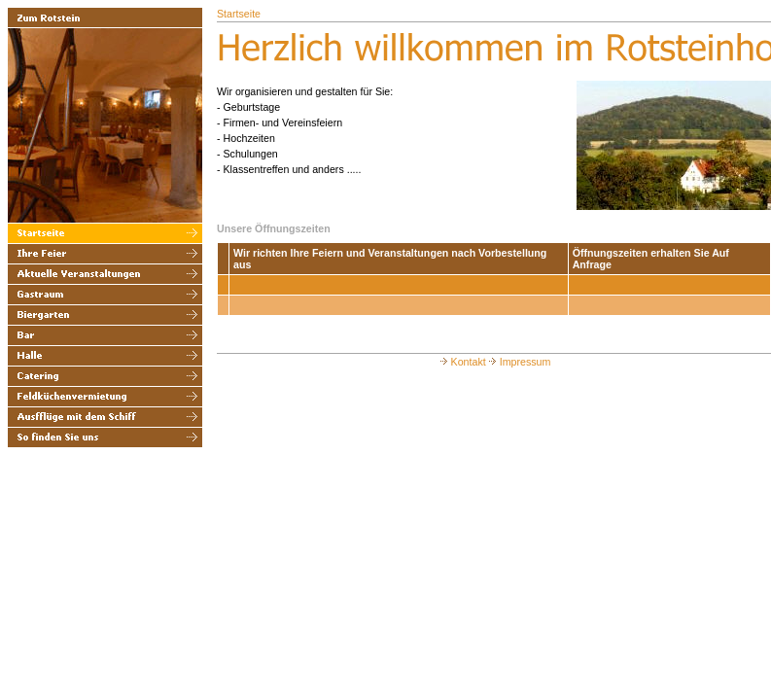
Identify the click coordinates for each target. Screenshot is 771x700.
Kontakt (462, 362)
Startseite (239, 14)
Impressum (519, 362)
